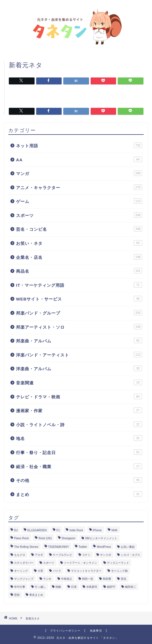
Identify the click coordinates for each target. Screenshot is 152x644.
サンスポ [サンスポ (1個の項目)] (106, 555)
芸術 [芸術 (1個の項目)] (17, 595)
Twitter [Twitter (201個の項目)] (83, 547)
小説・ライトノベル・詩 (79, 424)
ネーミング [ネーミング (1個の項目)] (21, 571)
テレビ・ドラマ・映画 (79, 396)
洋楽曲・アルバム (79, 368)
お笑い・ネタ (79, 243)
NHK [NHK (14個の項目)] (114, 530)
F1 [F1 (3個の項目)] (58, 530)
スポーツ (79, 215)
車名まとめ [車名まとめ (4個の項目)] (36, 595)
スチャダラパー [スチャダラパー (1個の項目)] (24, 563)
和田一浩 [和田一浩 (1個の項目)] (88, 579)
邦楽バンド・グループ (79, 313)
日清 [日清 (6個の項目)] (74, 587)
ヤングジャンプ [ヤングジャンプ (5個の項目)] (24, 579)
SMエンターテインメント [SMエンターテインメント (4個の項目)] (101, 538)
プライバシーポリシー (65, 631)
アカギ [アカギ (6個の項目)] (39, 555)
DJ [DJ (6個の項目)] (16, 530)
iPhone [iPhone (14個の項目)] (97, 530)
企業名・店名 (79, 257)
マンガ (79, 173)
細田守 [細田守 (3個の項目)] (111, 587)
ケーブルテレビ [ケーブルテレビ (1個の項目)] (62, 555)
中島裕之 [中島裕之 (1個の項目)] (67, 579)
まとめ (79, 494)
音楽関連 (79, 382)
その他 (79, 480)
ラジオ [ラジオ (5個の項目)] (47, 579)
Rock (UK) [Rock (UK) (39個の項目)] (45, 538)
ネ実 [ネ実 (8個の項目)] (40, 571)
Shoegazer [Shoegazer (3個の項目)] (69, 538)
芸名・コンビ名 (79, 229)
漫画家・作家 (79, 410)
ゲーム (79, 201)
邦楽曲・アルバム (79, 340)
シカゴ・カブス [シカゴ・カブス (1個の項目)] (130, 555)
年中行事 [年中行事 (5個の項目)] (20, 587)
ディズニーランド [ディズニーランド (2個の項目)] (118, 563)
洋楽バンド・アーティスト (79, 355)
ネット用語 (79, 145)
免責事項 (96, 631)
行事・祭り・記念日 (79, 452)
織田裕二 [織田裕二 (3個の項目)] (130, 587)
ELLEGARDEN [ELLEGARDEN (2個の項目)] (37, 530)
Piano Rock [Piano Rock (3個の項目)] (21, 538)
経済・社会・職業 (79, 466)
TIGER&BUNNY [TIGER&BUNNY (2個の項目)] (58, 547)
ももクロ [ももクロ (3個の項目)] (20, 555)
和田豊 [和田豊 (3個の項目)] (107, 579)
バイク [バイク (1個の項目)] (57, 571)
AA (79, 159)
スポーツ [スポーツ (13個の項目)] (49, 563)
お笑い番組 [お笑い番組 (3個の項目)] (128, 547)
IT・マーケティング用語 (79, 285)
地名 (79, 438)
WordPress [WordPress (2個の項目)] (104, 547)
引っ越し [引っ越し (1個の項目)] (40, 587)
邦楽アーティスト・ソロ (79, 327)
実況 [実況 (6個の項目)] (124, 579)
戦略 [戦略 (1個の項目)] (58, 587)
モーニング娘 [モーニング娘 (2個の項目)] (119, 571)
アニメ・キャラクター (79, 187)
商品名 (79, 271)
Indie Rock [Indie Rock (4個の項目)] (76, 530)
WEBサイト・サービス (79, 299)
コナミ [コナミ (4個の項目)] (86, 555)
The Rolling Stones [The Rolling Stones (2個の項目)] (26, 547)
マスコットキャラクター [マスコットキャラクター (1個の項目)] (86, 571)
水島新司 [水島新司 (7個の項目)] (92, 587)
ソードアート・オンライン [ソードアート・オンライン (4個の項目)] (80, 563)
